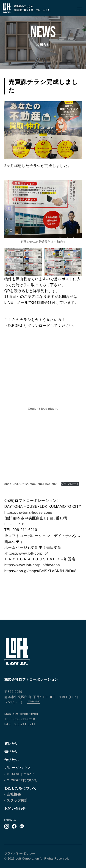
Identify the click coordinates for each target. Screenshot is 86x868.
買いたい (11, 743)
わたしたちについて (20, 788)
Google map (33, 701)
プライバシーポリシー (20, 853)
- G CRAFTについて (21, 780)
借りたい (11, 760)
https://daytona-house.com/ (28, 512)
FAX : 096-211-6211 (20, 724)
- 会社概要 (13, 794)
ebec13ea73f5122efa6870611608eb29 (31, 484)
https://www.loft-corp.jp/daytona (32, 565)
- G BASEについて (20, 774)
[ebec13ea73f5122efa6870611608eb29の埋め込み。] (43, 409)
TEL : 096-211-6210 (20, 719)
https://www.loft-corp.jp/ (27, 553)
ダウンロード (70, 484)
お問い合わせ (15, 808)
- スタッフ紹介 (16, 800)
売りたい (11, 751)
